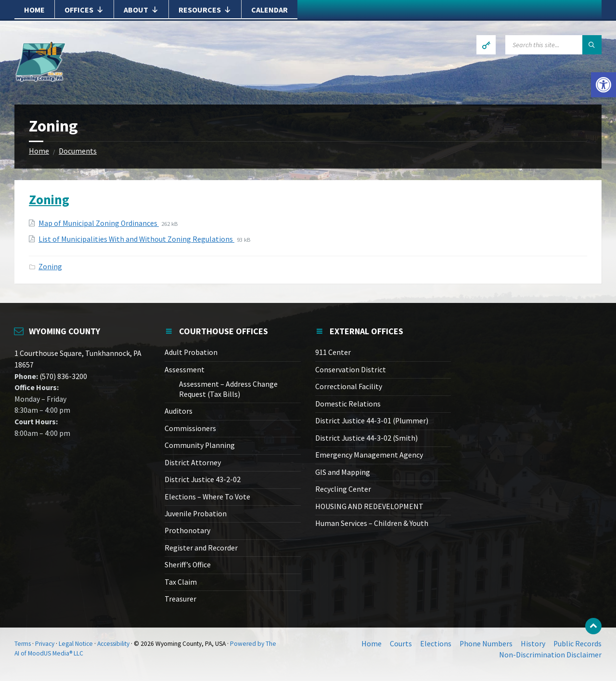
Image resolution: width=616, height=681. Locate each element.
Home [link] (34, 10)
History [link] (533, 644)
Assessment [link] (185, 370)
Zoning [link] (49, 199)
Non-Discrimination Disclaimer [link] (550, 655)
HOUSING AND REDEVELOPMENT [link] (369, 506)
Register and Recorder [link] (201, 548)
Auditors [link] (179, 411)
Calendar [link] (269, 10)
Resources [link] (205, 10)
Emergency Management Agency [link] (369, 455)
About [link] (141, 10)
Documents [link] (78, 151)
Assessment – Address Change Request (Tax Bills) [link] (228, 389)
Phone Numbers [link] (486, 644)
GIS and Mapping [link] (343, 472)
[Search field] (553, 45)
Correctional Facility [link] (349, 386)
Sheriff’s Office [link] (188, 565)
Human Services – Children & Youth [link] (372, 523)
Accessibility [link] (113, 644)
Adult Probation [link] (191, 352)
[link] (603, 85)
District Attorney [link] (193, 463)
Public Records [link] (577, 644)
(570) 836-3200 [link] (63, 376)
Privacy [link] (45, 644)
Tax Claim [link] (181, 582)
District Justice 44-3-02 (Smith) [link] (366, 438)
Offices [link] (84, 10)
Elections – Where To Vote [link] (207, 497)
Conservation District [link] (351, 370)
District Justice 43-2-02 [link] (203, 479)
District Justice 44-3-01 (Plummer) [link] (372, 421)
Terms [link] (23, 644)
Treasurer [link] (180, 599)
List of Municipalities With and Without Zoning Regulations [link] (136, 239)
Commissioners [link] (190, 428)
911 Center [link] (333, 352)
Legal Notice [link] (76, 644)
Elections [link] (436, 644)
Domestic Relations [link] (348, 404)
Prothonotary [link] (187, 530)
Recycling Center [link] (343, 489)
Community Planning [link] (200, 445)
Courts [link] (401, 644)
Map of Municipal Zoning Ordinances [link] (99, 223)
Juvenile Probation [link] (196, 514)
